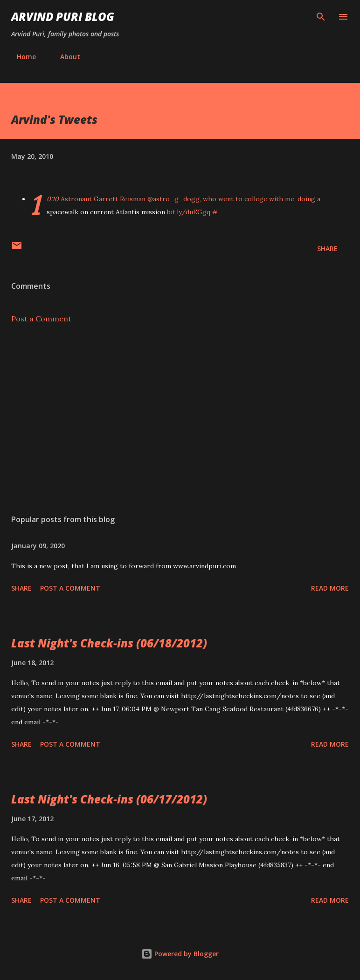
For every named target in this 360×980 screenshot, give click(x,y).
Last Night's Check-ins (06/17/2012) (109, 799)
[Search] (321, 17)
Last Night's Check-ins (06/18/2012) (109, 643)
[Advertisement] (180, 419)
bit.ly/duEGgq (189, 212)
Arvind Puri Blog (63, 17)
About (65, 57)
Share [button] (327, 248)
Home (21, 57)
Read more (330, 588)
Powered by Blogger (180, 954)
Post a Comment (41, 319)
